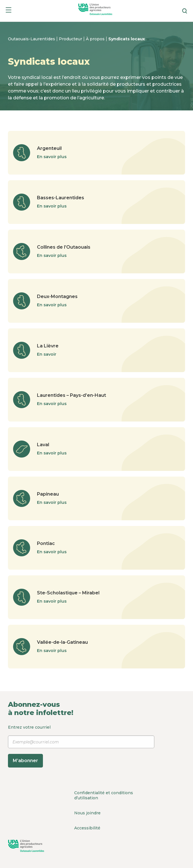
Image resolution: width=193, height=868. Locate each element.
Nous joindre (87, 813)
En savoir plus (52, 157)
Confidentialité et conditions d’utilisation (104, 795)
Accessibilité (87, 828)
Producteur (71, 39)
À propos (96, 39)
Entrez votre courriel (81, 746)
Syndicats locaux (127, 39)
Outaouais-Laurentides (32, 39)
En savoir (47, 354)
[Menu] (9, 11)
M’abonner (25, 761)
